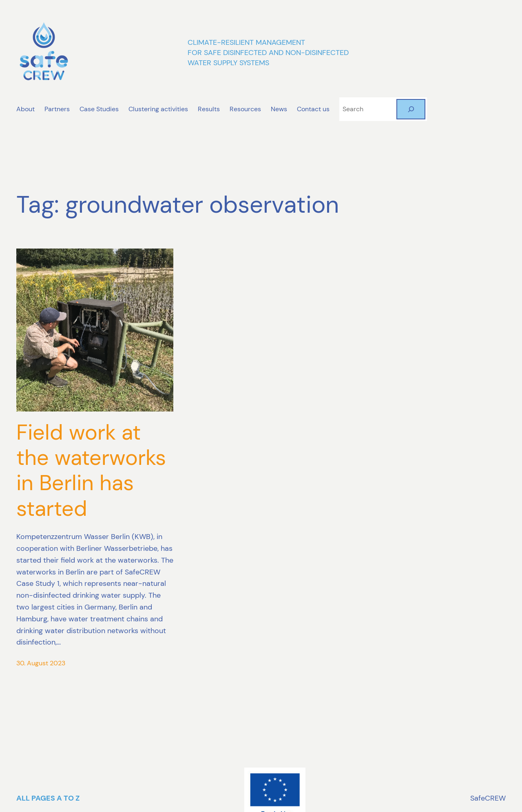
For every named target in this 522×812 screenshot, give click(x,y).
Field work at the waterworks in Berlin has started (91, 471)
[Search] (411, 109)
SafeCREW (488, 798)
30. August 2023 (41, 663)
